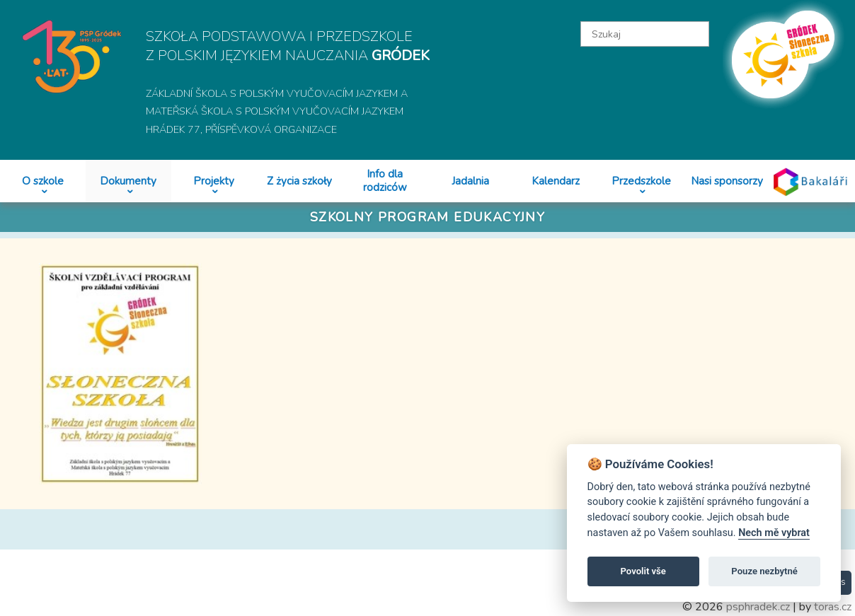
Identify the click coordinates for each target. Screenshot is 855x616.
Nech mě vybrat (774, 533)
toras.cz (833, 607)
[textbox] (644, 34)
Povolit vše (643, 571)
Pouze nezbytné (764, 571)
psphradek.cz (758, 607)
